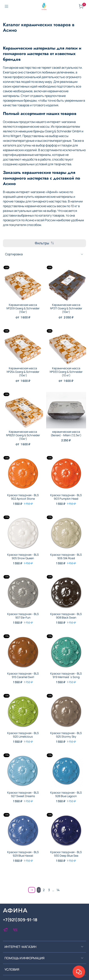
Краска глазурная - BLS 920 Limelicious (23, 735)
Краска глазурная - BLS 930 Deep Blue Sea (66, 854)
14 (58, 890)
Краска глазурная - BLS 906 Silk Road (66, 556)
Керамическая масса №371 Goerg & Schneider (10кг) (66, 308)
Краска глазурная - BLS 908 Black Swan (66, 616)
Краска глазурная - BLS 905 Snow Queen (23, 556)
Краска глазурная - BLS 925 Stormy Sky (66, 735)
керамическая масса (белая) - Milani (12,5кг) (66, 433)
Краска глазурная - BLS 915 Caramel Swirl (23, 675)
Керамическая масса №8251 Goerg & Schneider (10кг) (23, 435)
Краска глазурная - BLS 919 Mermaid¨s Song (66, 675)
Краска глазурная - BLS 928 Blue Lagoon (66, 794)
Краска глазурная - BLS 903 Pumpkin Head (66, 497)
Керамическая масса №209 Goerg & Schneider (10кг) (23, 308)
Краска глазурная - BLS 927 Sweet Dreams (23, 794)
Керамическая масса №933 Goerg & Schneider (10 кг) (66, 372)
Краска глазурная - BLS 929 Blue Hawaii (23, 854)
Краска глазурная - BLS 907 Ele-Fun (23, 616)
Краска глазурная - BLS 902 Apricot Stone (23, 497)
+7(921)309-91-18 (20, 920)
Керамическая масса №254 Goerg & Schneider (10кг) (23, 372)
